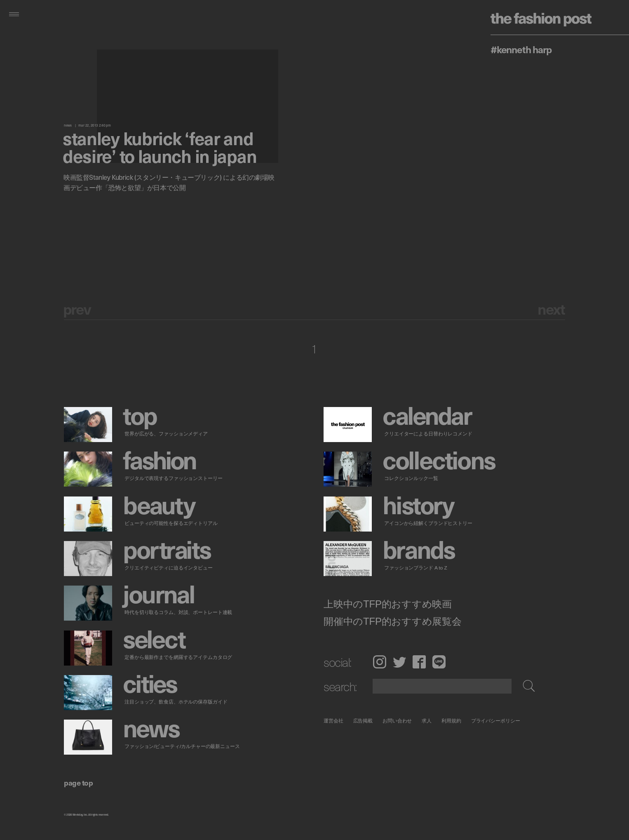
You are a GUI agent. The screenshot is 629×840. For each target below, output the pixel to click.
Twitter (399, 662)
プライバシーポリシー (496, 721)
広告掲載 (363, 721)
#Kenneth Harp (521, 49)
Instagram (379, 662)
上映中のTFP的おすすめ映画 (388, 604)
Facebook (419, 662)
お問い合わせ (397, 721)
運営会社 (333, 721)
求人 (427, 721)
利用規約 (451, 721)
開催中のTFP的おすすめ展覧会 (393, 621)
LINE (439, 662)
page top (78, 782)
